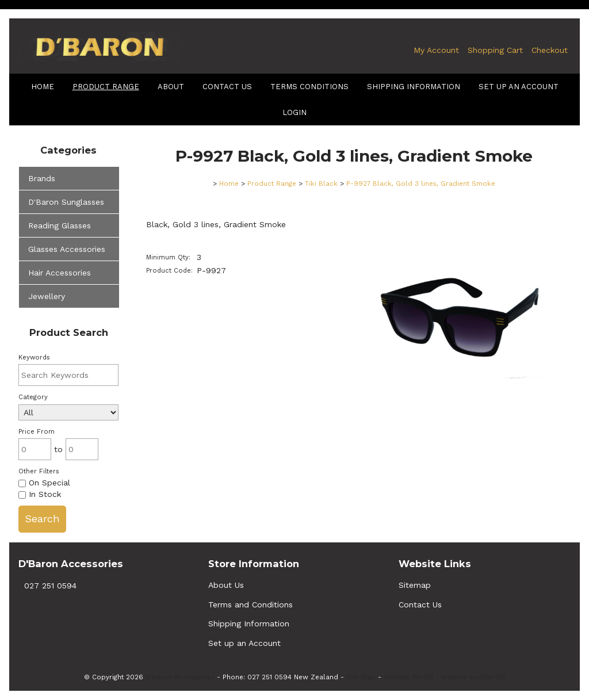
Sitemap (415, 585)
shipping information (414, 87)
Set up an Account (519, 87)
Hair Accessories (60, 273)
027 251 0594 (50, 586)
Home (43, 87)
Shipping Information (249, 624)
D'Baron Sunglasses (66, 202)
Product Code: (169, 271)
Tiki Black (321, 183)
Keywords (34, 357)
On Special (44, 483)
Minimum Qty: (168, 257)
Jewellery (47, 296)
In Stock (40, 494)
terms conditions (309, 87)
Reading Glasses (60, 225)
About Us (226, 585)
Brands (42, 178)
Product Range (106, 87)
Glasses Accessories (67, 249)
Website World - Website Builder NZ (445, 677)
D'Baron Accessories (180, 677)
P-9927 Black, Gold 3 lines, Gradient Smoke (421, 183)
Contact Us (227, 87)
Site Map (361, 677)
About (171, 87)
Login (294, 112)
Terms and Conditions (250, 605)
